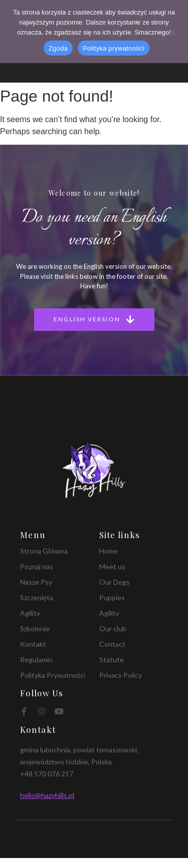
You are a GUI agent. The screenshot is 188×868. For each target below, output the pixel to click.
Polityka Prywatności (53, 675)
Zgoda (58, 48)
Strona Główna (44, 551)
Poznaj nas (37, 566)
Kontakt (33, 644)
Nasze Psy (36, 582)
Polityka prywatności (114, 48)
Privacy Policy (121, 675)
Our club (113, 628)
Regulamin (36, 660)
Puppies (112, 597)
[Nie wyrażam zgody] (172, 31)
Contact (112, 644)
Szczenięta (37, 597)
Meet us (112, 566)
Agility (30, 613)
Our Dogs (115, 582)
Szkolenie (35, 628)
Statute (112, 660)
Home (109, 551)
